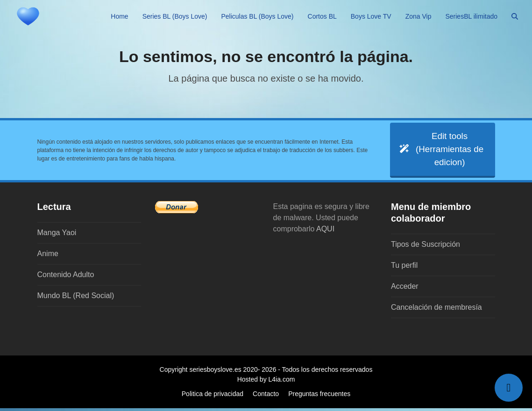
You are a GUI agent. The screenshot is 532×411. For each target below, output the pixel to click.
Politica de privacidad (213, 397)
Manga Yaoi (57, 235)
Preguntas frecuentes (319, 397)
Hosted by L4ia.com (266, 382)
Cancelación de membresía (436, 310)
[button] (515, 16)
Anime (48, 256)
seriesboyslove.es (215, 372)
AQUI (325, 232)
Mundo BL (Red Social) (76, 298)
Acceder (405, 289)
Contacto (266, 397)
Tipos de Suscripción (426, 247)
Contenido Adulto (66, 277)
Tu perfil (404, 268)
